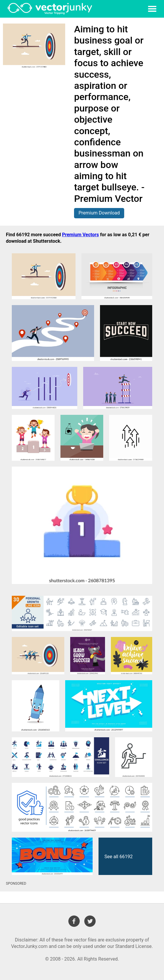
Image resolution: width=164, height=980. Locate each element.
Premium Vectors (80, 235)
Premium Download (99, 213)
